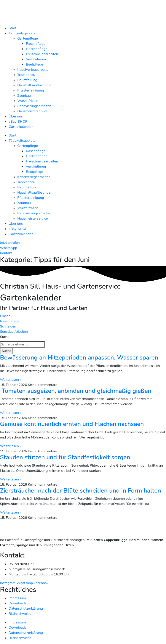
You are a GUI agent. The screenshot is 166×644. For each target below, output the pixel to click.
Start (13, 28)
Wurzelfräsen (28, 101)
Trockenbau (26, 75)
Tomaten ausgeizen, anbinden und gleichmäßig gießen (76, 391)
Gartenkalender (21, 127)
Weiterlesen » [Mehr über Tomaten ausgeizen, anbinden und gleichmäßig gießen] (11, 413)
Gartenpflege (28, 39)
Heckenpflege (37, 49)
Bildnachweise (20, 614)
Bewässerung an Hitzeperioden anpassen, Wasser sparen (79, 358)
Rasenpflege (36, 44)
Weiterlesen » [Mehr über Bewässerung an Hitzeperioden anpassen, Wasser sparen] (11, 380)
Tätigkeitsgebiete (22, 33)
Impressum (17, 598)
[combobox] (22, 344)
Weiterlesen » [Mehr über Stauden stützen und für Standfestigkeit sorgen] (11, 479)
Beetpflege (34, 64)
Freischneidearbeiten (42, 54)
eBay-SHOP (18, 122)
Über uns (16, 116)
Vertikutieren (36, 59)
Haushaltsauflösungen (35, 85)
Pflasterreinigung (31, 90)
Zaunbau (24, 96)
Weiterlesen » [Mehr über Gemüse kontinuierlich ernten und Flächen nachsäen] (11, 446)
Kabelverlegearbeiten (34, 70)
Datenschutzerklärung (26, 609)
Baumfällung (27, 80)
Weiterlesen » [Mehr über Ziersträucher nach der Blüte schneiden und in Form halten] (11, 512)
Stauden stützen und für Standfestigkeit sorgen (65, 457)
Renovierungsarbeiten (34, 106)
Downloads (18, 603)
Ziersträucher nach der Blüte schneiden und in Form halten (81, 491)
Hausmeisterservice (33, 111)
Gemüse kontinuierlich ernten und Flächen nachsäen (72, 424)
